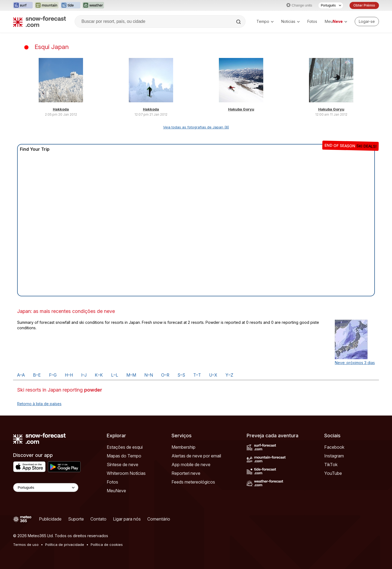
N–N (149, 375)
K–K (99, 375)
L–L (115, 375)
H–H (69, 375)
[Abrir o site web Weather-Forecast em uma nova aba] (93, 5)
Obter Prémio (364, 5)
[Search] (239, 22)
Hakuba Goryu (241, 109)
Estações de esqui (125, 447)
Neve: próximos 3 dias (355, 363)
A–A (21, 375)
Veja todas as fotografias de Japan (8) (196, 127)
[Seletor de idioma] (331, 5)
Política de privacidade (65, 545)
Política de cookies (107, 545)
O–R (165, 375)
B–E (37, 375)
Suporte (76, 519)
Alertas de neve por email (196, 456)
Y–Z (229, 375)
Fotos (312, 21)
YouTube (333, 473)
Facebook (334, 447)
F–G (53, 375)
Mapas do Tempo (124, 456)
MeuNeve (116, 491)
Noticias (290, 21)
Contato (98, 519)
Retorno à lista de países (39, 404)
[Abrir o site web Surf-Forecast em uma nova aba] (23, 5)
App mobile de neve (191, 465)
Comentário (159, 519)
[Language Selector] (46, 488)
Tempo (265, 21)
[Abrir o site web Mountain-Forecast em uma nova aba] (47, 5)
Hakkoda (61, 109)
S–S (181, 375)
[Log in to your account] (367, 21)
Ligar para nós (127, 519)
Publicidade (50, 519)
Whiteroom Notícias (126, 473)
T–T (197, 375)
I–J (84, 375)
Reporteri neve (186, 473)
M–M (131, 375)
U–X (213, 375)
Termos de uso (26, 545)
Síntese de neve (122, 465)
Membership (183, 447)
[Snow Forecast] (39, 21)
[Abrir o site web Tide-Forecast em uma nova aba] (71, 5)
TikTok (331, 465)
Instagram (334, 456)
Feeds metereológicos (193, 482)
